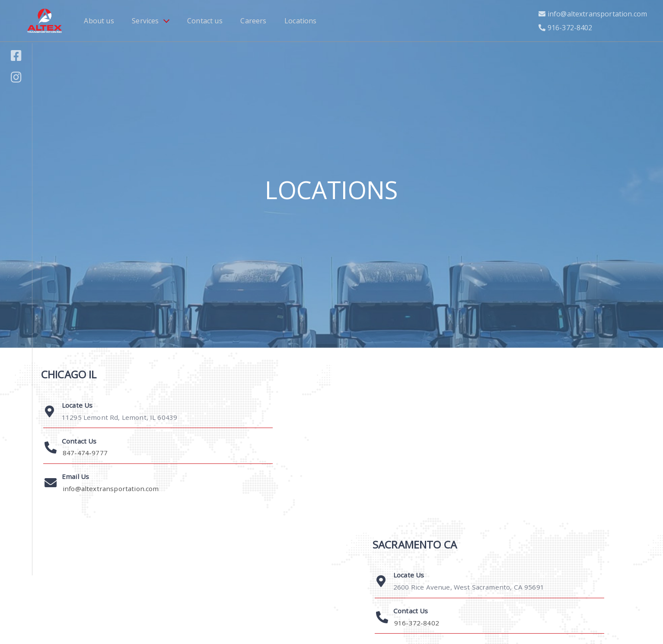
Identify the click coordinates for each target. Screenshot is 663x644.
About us (99, 21)
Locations (300, 21)
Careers (253, 21)
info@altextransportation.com (597, 14)
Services (145, 21)
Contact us (205, 21)
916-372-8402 (570, 28)
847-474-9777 (85, 453)
